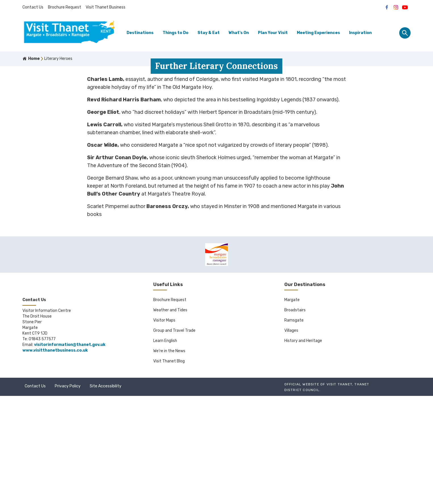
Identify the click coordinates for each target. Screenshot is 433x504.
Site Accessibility (106, 494)
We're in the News (169, 459)
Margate (292, 408)
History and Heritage (303, 449)
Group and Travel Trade (174, 439)
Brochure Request (65, 7)
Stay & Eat (209, 33)
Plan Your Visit (273, 33)
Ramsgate (294, 428)
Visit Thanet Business (106, 7)
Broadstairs (295, 418)
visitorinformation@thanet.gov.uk (70, 453)
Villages (291, 439)
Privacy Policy (68, 494)
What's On (239, 33)
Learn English (165, 449)
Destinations (140, 33)
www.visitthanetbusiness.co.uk (55, 458)
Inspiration (360, 33)
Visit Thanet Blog (169, 469)
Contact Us (33, 7)
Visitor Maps (164, 428)
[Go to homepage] (69, 33)
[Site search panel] (405, 33)
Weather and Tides (170, 418)
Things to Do (175, 33)
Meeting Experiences (318, 33)
